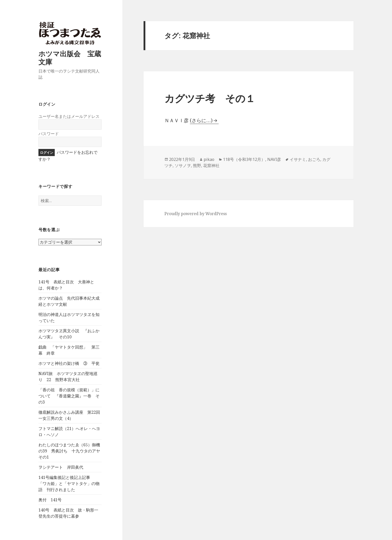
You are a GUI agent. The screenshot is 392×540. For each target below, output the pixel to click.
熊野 (197, 165)
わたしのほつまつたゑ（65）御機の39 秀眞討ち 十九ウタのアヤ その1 (71, 451)
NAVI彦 (274, 159)
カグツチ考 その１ (210, 98)
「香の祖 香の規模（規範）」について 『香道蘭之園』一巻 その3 (69, 396)
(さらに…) (201, 120)
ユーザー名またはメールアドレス (69, 116)
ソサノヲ (183, 165)
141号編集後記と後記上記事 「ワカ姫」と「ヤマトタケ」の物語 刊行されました (69, 483)
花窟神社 (211, 165)
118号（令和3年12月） (244, 159)
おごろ (314, 159)
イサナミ (298, 159)
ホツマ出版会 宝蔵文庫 (70, 58)
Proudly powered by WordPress (196, 214)
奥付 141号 (50, 500)
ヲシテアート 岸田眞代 (61, 467)
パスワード (49, 134)
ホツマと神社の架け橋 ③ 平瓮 (69, 363)
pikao (209, 159)
